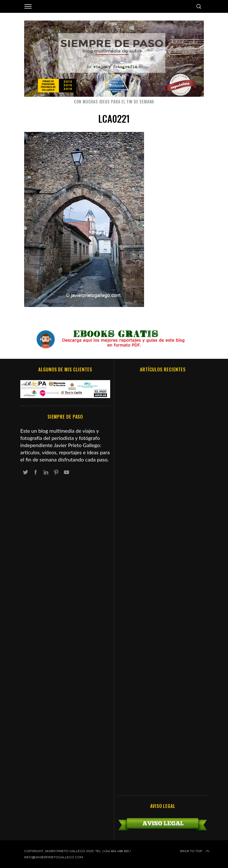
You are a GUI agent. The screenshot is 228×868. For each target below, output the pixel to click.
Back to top (195, 851)
